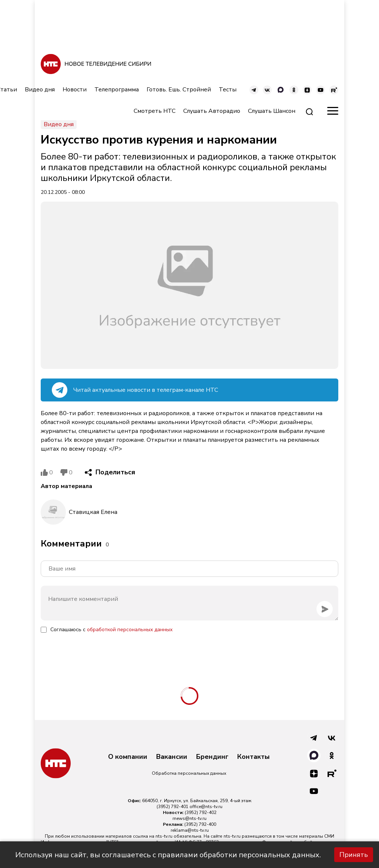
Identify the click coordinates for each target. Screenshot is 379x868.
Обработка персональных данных (189, 773)
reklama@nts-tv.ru (190, 830)
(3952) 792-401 (172, 807)
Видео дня (40, 90)
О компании (128, 757)
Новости (75, 90)
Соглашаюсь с (111, 630)
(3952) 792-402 (201, 813)
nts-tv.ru (164, 836)
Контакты (254, 757)
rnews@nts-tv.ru (189, 818)
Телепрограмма (117, 90)
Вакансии (172, 757)
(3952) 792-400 (200, 824)
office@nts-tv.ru (206, 807)
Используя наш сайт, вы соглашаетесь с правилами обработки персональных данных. (168, 855)
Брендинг (212, 757)
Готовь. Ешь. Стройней (179, 90)
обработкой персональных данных (130, 630)
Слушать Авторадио (212, 111)
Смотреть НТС (155, 111)
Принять (354, 855)
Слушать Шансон (272, 111)
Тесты (228, 90)
